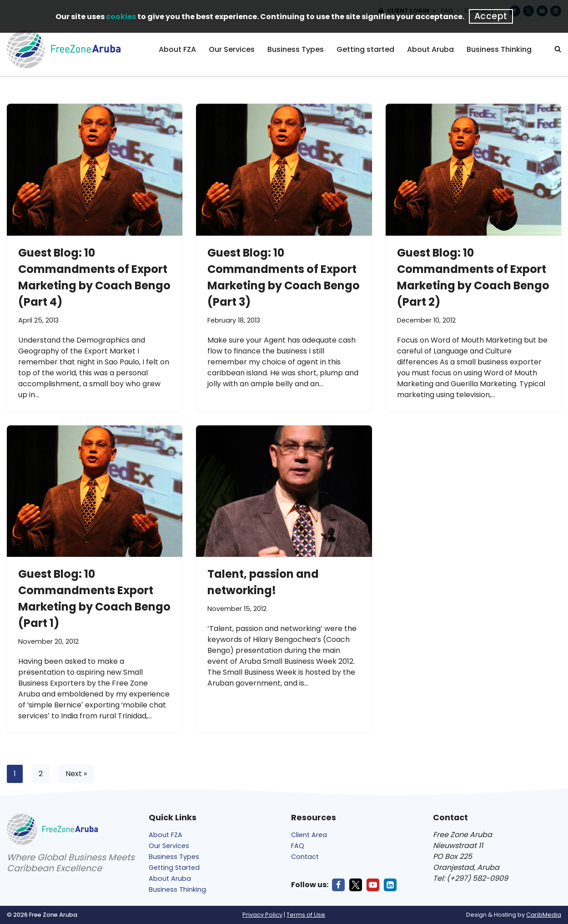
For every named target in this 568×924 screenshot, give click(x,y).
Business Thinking (499, 49)
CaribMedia (544, 915)
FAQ (298, 846)
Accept (491, 16)
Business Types (296, 49)
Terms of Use (306, 915)
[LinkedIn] (390, 885)
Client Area (309, 835)
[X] (356, 885)
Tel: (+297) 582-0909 (470, 878)
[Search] (558, 49)
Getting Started (174, 868)
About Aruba (430, 49)
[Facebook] (338, 885)
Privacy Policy (262, 915)
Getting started (365, 49)
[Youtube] (373, 885)
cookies (121, 17)
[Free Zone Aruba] (64, 49)
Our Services (232, 49)
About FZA (177, 49)
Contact (305, 857)
